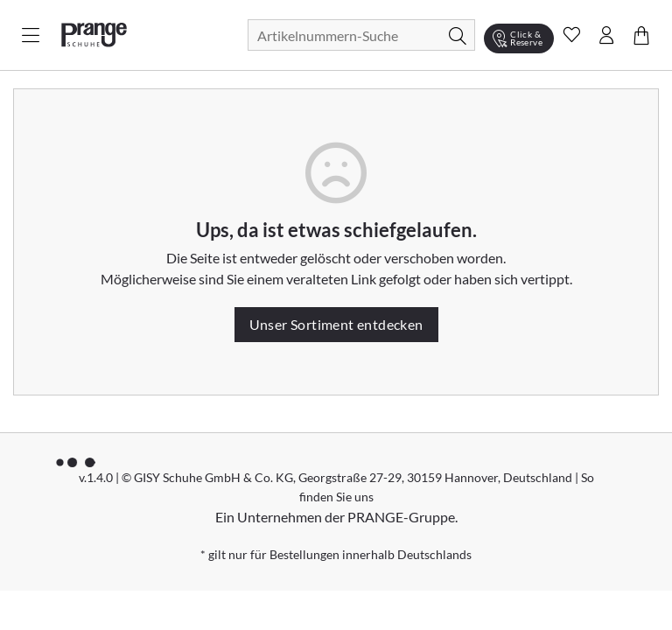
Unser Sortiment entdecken (336, 324)
